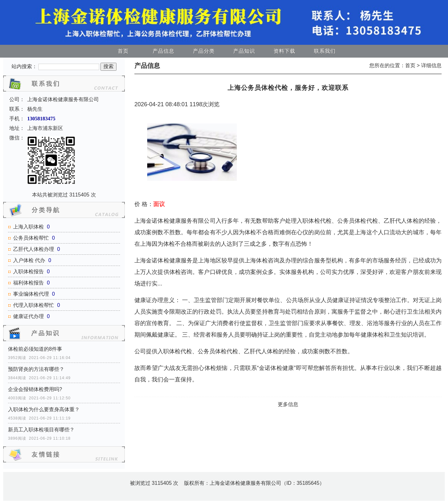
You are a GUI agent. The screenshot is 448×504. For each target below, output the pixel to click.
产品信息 (164, 51)
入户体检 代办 (29, 260)
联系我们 (325, 51)
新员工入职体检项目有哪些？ (41, 430)
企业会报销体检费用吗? (35, 389)
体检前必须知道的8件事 (35, 349)
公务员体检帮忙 (31, 238)
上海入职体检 (28, 227)
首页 (123, 51)
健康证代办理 (28, 316)
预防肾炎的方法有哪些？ (36, 369)
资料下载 (284, 51)
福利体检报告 (28, 283)
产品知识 (244, 51)
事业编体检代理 (31, 294)
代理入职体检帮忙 (34, 305)
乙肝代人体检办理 (34, 249)
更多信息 (288, 404)
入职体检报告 (28, 272)
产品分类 (204, 51)
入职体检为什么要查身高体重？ (44, 409)
